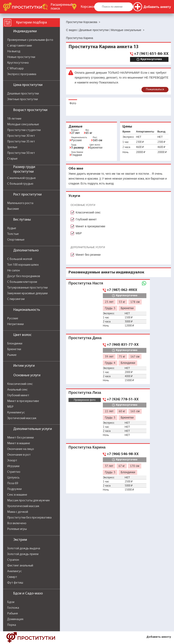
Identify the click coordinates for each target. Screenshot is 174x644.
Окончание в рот (19, 455)
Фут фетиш (15, 583)
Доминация (15, 619)
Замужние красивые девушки (27, 293)
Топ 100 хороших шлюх (23, 265)
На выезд (14, 51)
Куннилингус (16, 413)
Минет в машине (19, 443)
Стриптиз (14, 472)
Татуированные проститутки (27, 288)
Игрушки (13, 466)
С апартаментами (20, 46)
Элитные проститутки (22, 99)
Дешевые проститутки (23, 94)
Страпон (13, 560)
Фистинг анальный (20, 566)
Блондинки (15, 344)
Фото (73, 103)
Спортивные (16, 240)
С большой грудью (20, 184)
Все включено (17, 523)
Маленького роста (20, 203)
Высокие (13, 209)
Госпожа (13, 608)
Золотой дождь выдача (24, 549)
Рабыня (12, 614)
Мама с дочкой (18, 512)
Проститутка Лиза (85, 393)
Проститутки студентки (24, 130)
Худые (12, 228)
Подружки (14, 489)
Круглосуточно (18, 63)
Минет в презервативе (23, 401)
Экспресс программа (22, 74)
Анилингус (14, 571)
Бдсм (11, 602)
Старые (12, 159)
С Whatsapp (15, 69)
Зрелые (12, 147)
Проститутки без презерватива (29, 518)
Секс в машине (17, 495)
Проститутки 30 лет (21, 136)
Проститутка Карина (87, 447)
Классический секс (20, 384)
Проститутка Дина (85, 338)
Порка (12, 625)
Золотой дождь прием (23, 554)
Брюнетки (14, 349)
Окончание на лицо (21, 449)
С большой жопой (20, 259)
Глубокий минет (18, 395)
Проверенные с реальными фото (30, 40)
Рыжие (12, 355)
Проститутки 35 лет (21, 142)
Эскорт (12, 461)
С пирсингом (16, 299)
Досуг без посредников (24, 276)
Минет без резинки (20, 438)
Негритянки (15, 324)
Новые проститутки (21, 57)
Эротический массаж (22, 418)
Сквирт (12, 577)
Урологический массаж (23, 506)
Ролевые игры (17, 529)
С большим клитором (22, 282)
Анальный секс (17, 390)
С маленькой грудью (21, 178)
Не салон (13, 271)
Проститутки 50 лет (21, 153)
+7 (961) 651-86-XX (151, 54)
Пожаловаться (155, 89)
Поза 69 (13, 483)
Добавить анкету (159, 637)
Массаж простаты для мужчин (28, 501)
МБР (10, 407)
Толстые (13, 234)
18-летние (14, 119)
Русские (13, 319)
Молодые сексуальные (23, 124)
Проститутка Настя (86, 283)
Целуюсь (13, 478)
